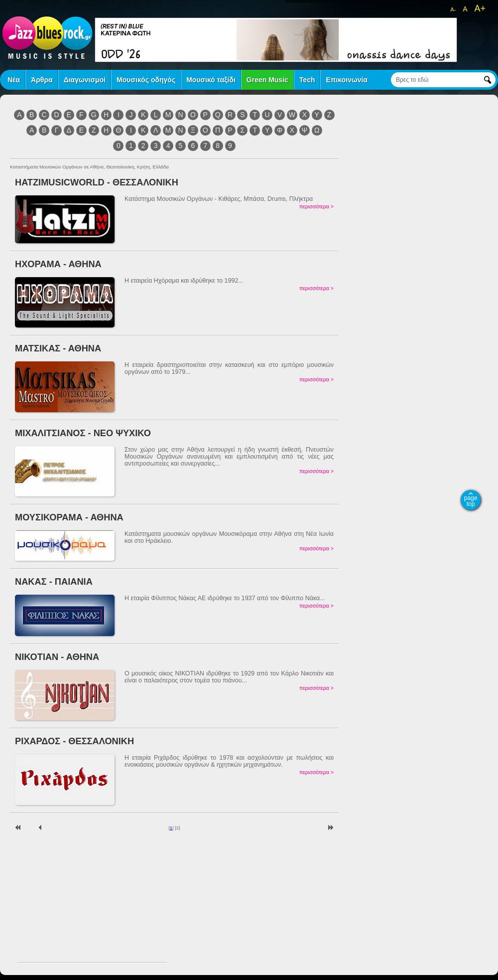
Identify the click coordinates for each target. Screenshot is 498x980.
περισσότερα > (316, 206)
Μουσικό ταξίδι (211, 80)
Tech (307, 80)
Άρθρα (42, 80)
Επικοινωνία (347, 80)
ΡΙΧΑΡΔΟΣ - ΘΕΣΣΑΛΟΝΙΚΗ (74, 741)
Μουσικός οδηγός (146, 80)
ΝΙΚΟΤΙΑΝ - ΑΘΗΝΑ (57, 657)
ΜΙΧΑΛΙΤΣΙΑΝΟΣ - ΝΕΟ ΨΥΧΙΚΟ (83, 433)
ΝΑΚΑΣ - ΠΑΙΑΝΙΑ (54, 581)
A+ (480, 8)
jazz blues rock (47, 37)
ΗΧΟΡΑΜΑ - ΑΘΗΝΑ (58, 264)
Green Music (267, 80)
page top (471, 501)
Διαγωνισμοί (85, 80)
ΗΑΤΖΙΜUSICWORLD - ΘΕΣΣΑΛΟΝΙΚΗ (97, 182)
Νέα (14, 80)
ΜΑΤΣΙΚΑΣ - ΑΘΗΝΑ (58, 348)
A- (453, 9)
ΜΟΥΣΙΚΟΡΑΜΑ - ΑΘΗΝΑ (69, 517)
